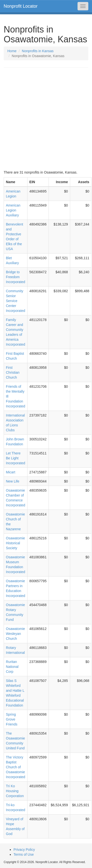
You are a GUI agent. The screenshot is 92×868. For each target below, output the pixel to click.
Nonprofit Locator (21, 6)
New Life (13, 481)
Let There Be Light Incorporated (16, 458)
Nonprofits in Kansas (38, 51)
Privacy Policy (24, 850)
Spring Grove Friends (12, 719)
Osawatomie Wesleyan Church (15, 634)
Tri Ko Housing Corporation (15, 791)
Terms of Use (24, 854)
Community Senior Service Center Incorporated (16, 301)
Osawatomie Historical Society (15, 543)
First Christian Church (13, 372)
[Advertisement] (46, 119)
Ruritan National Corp (12, 667)
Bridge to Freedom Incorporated (16, 277)
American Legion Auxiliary (13, 210)
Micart (11, 472)
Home (12, 51)
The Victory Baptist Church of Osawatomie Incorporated (16, 767)
